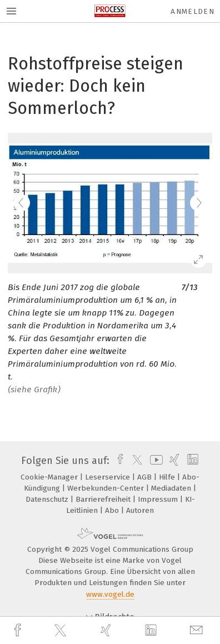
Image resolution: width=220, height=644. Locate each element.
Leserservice (109, 477)
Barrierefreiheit (104, 499)
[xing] (107, 630)
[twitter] (62, 631)
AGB (146, 477)
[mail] (198, 630)
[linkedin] (152, 631)
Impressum (159, 499)
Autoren (140, 510)
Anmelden (192, 11)
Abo (113, 510)
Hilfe (168, 477)
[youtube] (154, 461)
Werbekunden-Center (107, 488)
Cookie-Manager (50, 477)
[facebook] (19, 630)
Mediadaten (172, 488)
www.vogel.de (110, 594)
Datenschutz (48, 499)
